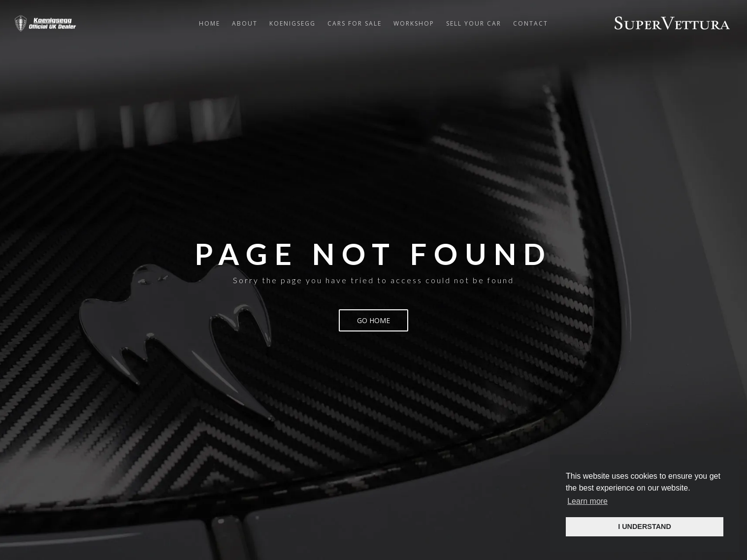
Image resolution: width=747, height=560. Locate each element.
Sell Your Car (474, 23)
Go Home (373, 320)
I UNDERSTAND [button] (645, 527)
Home (210, 23)
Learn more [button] (587, 501)
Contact (531, 23)
